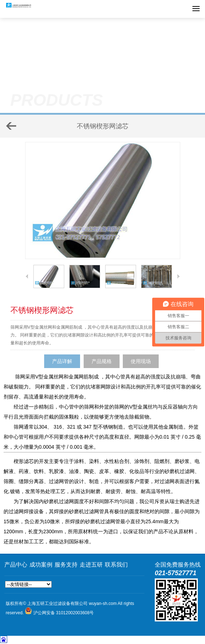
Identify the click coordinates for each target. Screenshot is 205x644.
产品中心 (16, 565)
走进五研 (91, 565)
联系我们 (116, 565)
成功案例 (41, 565)
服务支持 (66, 565)
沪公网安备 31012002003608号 (64, 613)
